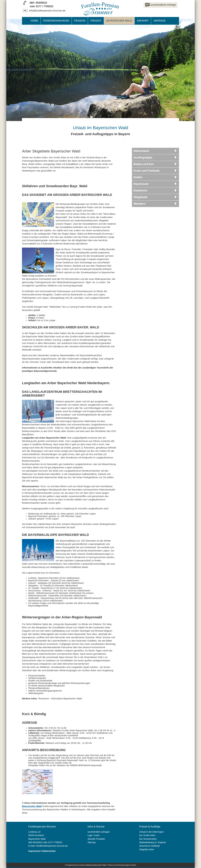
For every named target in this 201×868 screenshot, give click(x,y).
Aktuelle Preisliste (96, 839)
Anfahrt (143, 21)
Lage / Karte (94, 835)
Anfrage (159, 21)
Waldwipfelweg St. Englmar (153, 842)
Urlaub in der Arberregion (152, 832)
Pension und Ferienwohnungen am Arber (122, 865)
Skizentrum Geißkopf (150, 846)
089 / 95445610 (38, 3)
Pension (80, 21)
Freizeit (96, 21)
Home (34, 21)
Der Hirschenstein (148, 839)
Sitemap (92, 842)
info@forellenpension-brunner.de (44, 11)
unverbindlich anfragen (99, 832)
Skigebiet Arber (147, 849)
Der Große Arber (147, 835)
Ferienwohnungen (56, 21)
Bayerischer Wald (32, 806)
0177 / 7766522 (45, 6)
